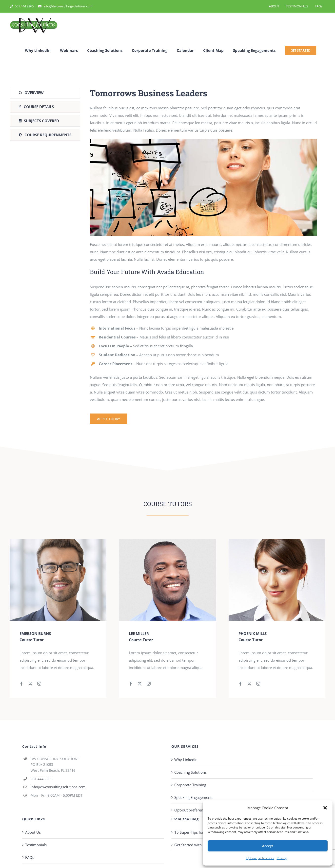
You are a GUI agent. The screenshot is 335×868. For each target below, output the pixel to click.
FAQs (30, 857)
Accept (268, 846)
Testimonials (36, 845)
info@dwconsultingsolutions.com (65, 6)
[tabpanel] (203, 256)
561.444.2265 (22, 6)
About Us (33, 832)
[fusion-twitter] (30, 684)
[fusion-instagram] (39, 684)
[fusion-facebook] (21, 684)
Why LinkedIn (186, 760)
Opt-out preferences (260, 858)
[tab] (45, 93)
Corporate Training (190, 785)
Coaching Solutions (190, 772)
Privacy (282, 858)
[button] (325, 808)
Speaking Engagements (194, 797)
